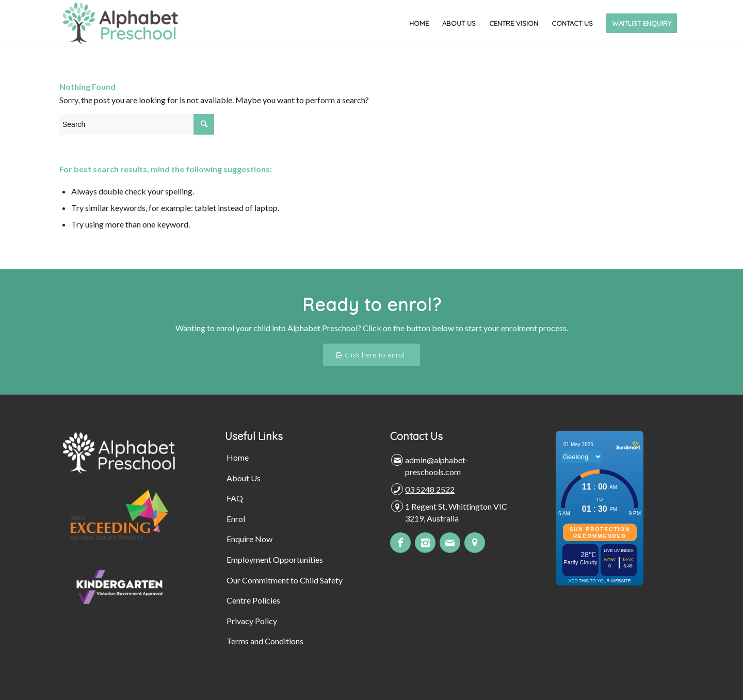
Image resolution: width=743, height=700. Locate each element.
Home (238, 457)
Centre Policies (253, 600)
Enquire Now (249, 539)
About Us (244, 478)
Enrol (236, 519)
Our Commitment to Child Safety (285, 580)
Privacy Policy (252, 621)
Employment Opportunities (275, 559)
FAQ (235, 498)
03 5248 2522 (430, 489)
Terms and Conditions (265, 641)
